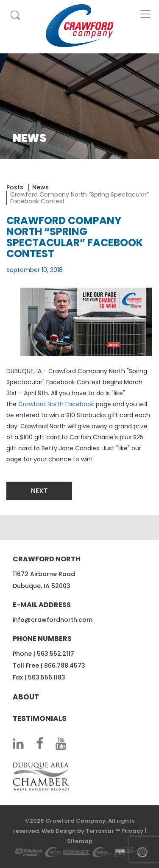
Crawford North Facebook (56, 404)
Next (39, 491)
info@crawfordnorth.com (53, 620)
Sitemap (80, 841)
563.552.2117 (56, 654)
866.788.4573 (65, 666)
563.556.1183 (47, 677)
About (26, 697)
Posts (15, 187)
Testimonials (40, 718)
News (40, 187)
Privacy (132, 831)
